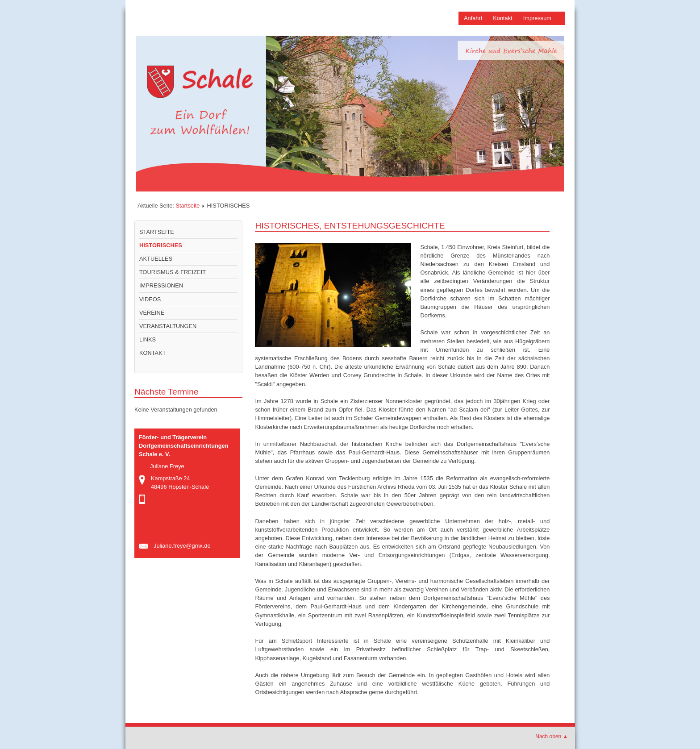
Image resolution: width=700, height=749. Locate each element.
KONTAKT (153, 353)
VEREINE (152, 313)
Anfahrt (473, 18)
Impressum (537, 18)
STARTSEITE (157, 232)
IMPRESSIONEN (161, 285)
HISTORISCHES (161, 245)
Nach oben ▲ (552, 737)
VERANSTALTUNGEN (168, 326)
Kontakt (502, 18)
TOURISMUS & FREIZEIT (173, 272)
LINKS (148, 339)
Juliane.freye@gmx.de (182, 546)
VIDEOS (150, 299)
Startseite (187, 206)
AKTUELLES (156, 259)
